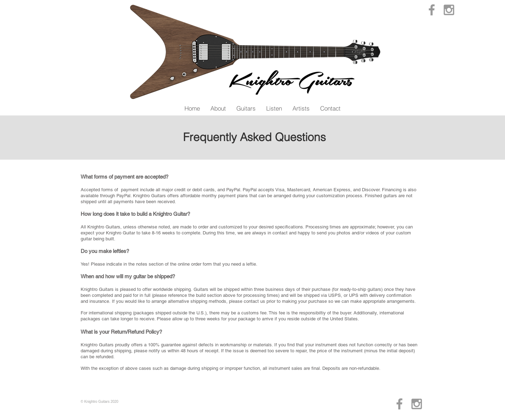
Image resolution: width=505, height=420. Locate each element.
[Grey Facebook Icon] (432, 10)
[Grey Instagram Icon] (449, 10)
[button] (218, 108)
